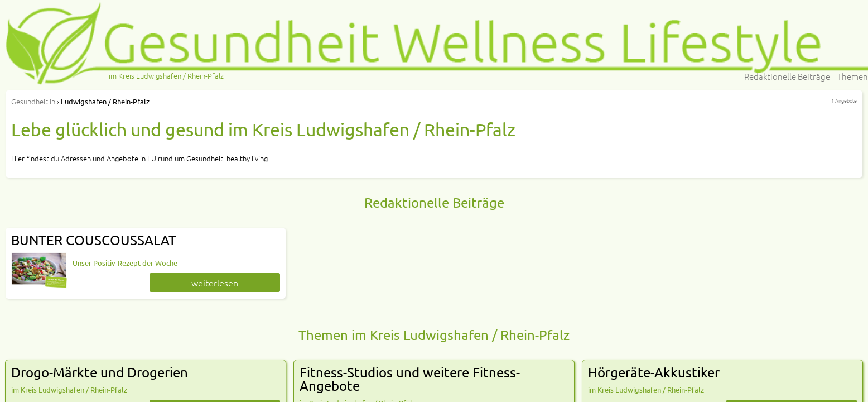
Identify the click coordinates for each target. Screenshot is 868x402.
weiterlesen (215, 283)
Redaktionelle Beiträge (787, 76)
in (33, 101)
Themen (853, 76)
